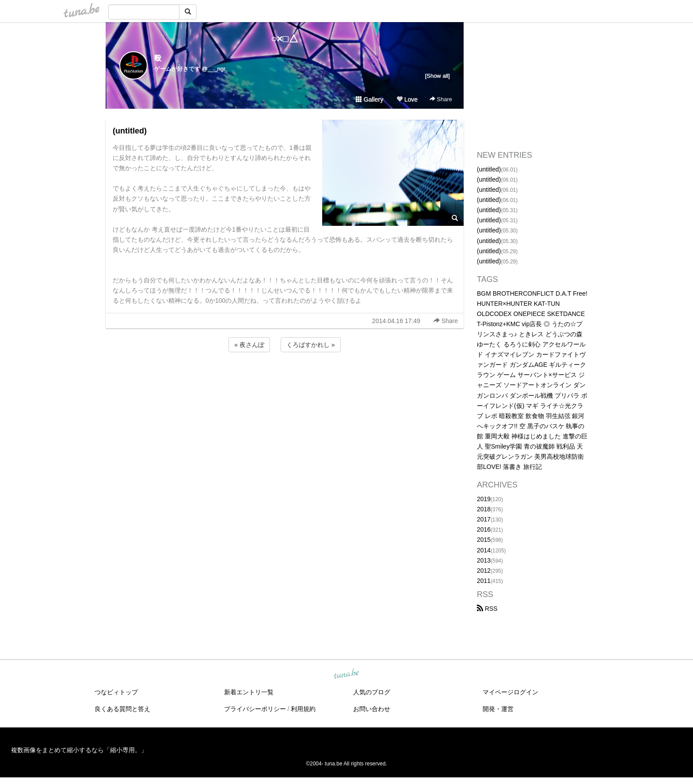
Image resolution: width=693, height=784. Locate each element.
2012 (484, 571)
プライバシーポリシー (255, 709)
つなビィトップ (116, 692)
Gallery (369, 99)
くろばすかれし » (311, 345)
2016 (484, 529)
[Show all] (438, 76)
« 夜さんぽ (249, 345)
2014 (484, 550)
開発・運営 (498, 709)
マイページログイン (510, 692)
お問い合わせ (372, 709)
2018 (484, 509)
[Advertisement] (285, 378)
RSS (487, 609)
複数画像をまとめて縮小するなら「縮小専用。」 (79, 750)
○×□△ (284, 39)
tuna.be (346, 674)
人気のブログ (372, 692)
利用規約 (303, 709)
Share (441, 99)
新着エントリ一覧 (249, 692)
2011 (484, 581)
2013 (484, 560)
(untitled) (130, 131)
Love (407, 99)
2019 (484, 499)
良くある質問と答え (122, 709)
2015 (484, 540)
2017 (484, 519)
